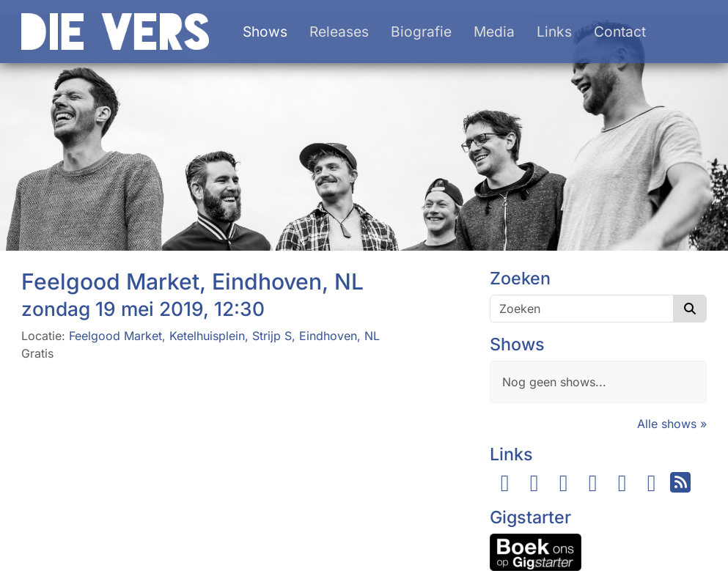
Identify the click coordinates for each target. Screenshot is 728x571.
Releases (339, 32)
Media (494, 32)
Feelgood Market (115, 336)
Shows (265, 32)
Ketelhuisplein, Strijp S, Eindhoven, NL (275, 336)
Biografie (421, 32)
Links (554, 32)
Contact (620, 32)
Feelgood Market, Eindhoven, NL (192, 281)
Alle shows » (672, 424)
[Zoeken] (582, 309)
